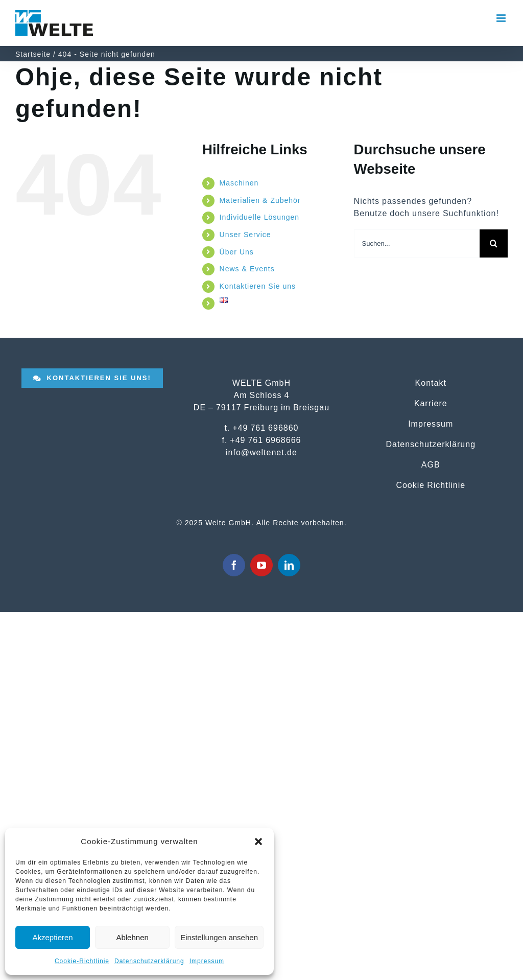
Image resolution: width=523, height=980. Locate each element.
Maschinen (239, 183)
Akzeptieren (52, 937)
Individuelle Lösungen (260, 217)
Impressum (207, 961)
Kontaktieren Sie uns (258, 286)
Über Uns (237, 252)
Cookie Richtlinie (431, 485)
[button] (258, 842)
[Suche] (494, 243)
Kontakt (431, 383)
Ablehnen (132, 937)
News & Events (247, 269)
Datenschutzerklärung (149, 961)
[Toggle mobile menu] (502, 18)
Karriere (431, 403)
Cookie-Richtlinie (82, 961)
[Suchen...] (417, 243)
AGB (431, 464)
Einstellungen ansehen (219, 937)
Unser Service (245, 235)
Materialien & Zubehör (260, 200)
